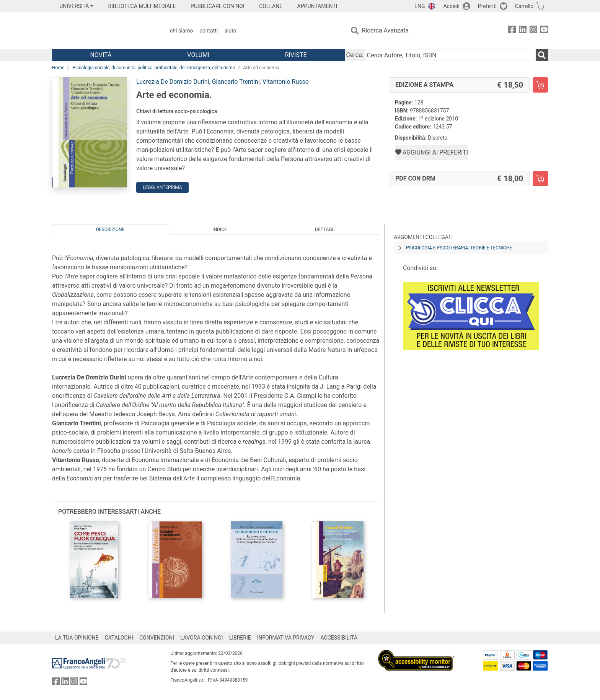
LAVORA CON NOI (202, 638)
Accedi (451, 6)
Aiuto (230, 31)
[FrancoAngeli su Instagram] (533, 31)
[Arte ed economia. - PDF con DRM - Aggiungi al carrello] (540, 179)
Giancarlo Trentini (236, 82)
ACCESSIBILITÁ (339, 638)
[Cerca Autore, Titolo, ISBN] (450, 55)
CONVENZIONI (157, 638)
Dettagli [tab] (325, 230)
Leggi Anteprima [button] (162, 187)
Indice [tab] (220, 230)
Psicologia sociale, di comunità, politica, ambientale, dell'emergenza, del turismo (154, 68)
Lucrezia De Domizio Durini (173, 82)
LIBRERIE (240, 638)
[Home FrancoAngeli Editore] (103, 31)
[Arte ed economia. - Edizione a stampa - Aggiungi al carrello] (540, 85)
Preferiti (487, 6)
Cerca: (355, 55)
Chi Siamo (181, 31)
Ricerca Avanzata (386, 30)
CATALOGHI (119, 638)
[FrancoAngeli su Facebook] (512, 31)
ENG (420, 6)
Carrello (524, 6)
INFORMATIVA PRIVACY (286, 638)
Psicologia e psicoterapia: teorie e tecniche (459, 248)
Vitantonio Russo (286, 82)
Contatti (209, 31)
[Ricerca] (542, 55)
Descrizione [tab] (110, 230)
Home (58, 68)
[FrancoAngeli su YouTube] (544, 31)
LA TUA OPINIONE (77, 638)
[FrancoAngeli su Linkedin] (523, 31)
